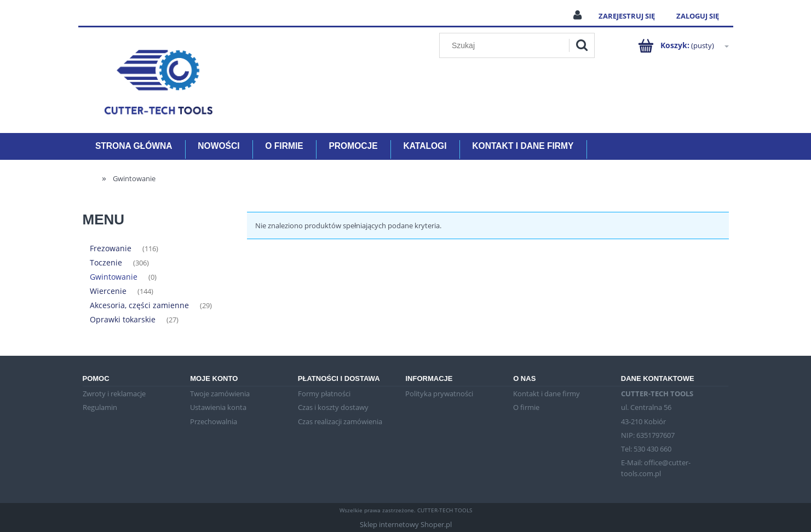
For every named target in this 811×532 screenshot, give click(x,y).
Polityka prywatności (439, 394)
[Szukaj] (582, 45)
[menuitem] (134, 146)
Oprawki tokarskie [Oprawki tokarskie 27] (123, 319)
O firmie (526, 407)
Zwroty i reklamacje (114, 394)
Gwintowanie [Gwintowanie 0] (114, 277)
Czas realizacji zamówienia (340, 421)
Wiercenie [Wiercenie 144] (108, 291)
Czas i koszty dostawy (333, 407)
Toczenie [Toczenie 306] (106, 262)
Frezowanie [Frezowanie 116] (111, 248)
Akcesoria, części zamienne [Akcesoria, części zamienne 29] (139, 305)
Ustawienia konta (218, 407)
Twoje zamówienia (220, 394)
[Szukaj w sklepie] (506, 45)
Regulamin (100, 407)
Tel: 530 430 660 (646, 449)
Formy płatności (324, 394)
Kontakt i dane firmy (547, 394)
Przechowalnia (214, 421)
